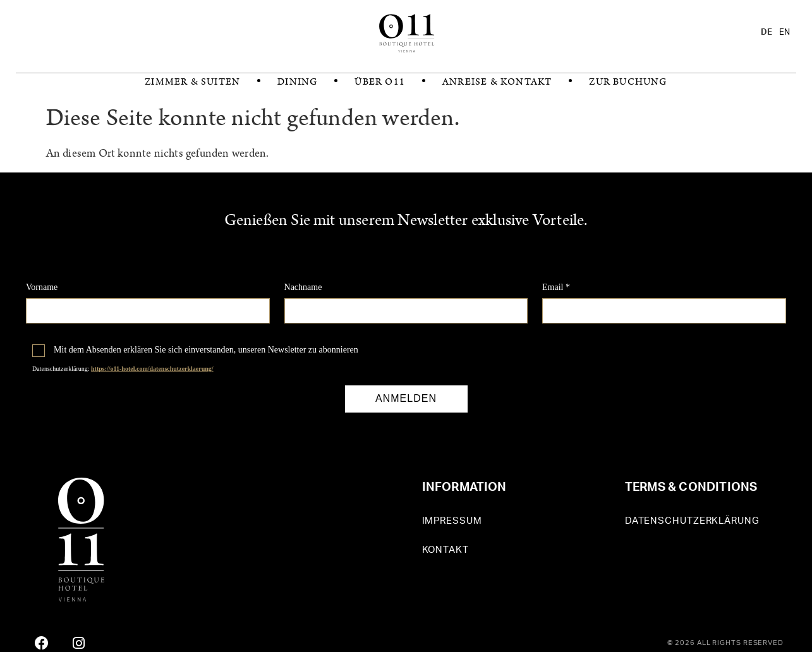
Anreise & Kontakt (497, 82)
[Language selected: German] (779, 33)
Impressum (452, 521)
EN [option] (785, 33)
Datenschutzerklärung (692, 521)
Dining (297, 82)
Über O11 (380, 82)
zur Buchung (628, 82)
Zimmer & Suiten (192, 82)
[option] (785, 33)
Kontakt (445, 550)
